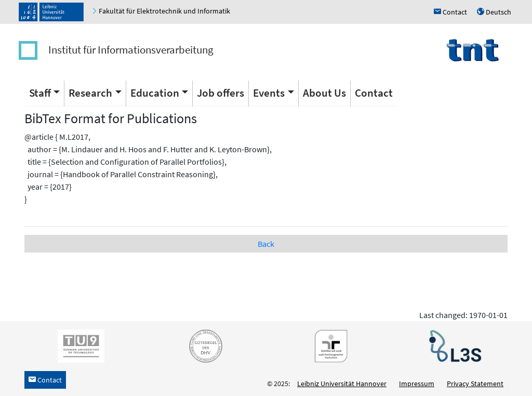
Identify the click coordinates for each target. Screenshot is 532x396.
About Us (324, 93)
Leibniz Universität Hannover (342, 384)
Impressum (417, 384)
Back (266, 244)
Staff (40, 93)
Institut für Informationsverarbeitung (131, 50)
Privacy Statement (475, 384)
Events (269, 93)
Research (90, 93)
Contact (374, 93)
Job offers (221, 93)
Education (155, 93)
